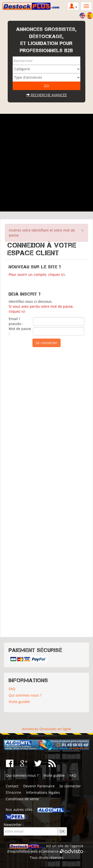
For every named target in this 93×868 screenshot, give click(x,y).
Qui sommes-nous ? (25, 695)
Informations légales (43, 792)
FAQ (12, 689)
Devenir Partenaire (39, 786)
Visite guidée (19, 702)
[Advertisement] (46, 163)
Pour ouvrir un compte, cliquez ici (37, 274)
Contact (12, 786)
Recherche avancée (47, 95)
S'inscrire (13, 792)
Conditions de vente (22, 799)
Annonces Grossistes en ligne (46, 729)
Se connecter (70, 786)
